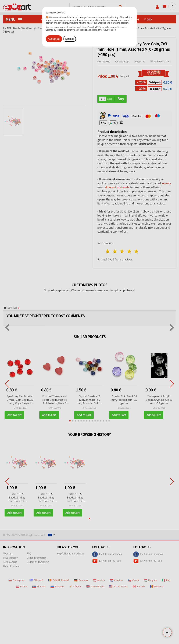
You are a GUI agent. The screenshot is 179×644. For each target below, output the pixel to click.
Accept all (54, 39)
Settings (70, 39)
